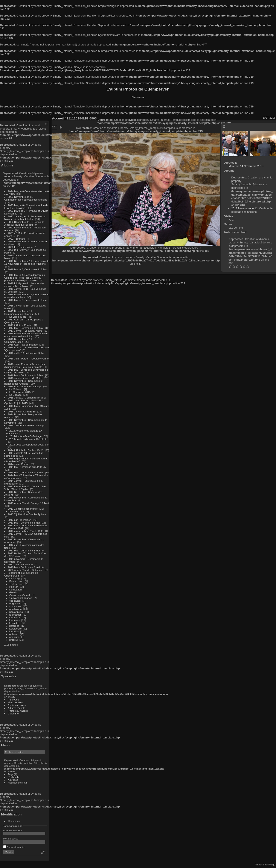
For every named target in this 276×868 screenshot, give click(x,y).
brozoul (14, 640)
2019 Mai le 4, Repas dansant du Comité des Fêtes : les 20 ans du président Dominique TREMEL (25, 278)
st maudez (15, 606)
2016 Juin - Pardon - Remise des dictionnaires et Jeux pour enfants (25, 365)
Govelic (14, 592)
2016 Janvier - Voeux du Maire (25, 378)
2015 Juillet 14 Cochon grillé (24, 398)
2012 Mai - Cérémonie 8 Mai (24, 550)
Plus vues (13, 700)
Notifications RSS (18, 783)
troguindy (15, 603)
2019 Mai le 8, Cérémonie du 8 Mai (28, 269)
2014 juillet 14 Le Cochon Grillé (26, 450)
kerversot (15, 617)
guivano (14, 634)
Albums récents (17, 708)
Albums (7, 165)
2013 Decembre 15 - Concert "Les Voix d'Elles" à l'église (25, 488)
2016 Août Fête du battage (23, 345)
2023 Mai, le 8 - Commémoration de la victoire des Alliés (26, 207)
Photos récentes (17, 705)
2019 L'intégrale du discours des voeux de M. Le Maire (24, 285)
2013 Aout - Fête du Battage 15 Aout (28, 503)
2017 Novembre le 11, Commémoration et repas (19, 312)
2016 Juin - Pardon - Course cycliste (28, 359)
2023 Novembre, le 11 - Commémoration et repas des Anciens (26, 198)
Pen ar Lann (16, 581)
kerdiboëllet (16, 629)
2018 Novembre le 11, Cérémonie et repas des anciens (252, 210)
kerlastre (14, 623)
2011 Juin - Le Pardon (20, 564)
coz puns (14, 637)
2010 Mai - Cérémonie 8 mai (24, 567)
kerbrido (14, 631)
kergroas (14, 626)
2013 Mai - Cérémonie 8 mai (24, 523)
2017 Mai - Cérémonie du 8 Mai (26, 328)
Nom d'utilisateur (13, 830)
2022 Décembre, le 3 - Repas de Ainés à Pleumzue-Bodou (24, 223)
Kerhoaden (16, 589)
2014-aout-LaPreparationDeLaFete (29, 445)
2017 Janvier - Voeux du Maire (25, 331)
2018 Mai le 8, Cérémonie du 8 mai (28, 300)
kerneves (15, 620)
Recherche (14, 777)
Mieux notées (15, 702)
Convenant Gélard (20, 595)
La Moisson (16, 389)
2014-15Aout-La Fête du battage (26, 425)
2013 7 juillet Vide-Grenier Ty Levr (27, 514)
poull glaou (16, 609)
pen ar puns (16, 612)
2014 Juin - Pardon (19, 464)
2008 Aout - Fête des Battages (25, 570)
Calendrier (14, 713)
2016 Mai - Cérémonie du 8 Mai (26, 375)
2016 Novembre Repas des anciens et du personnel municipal (26, 335)
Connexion (14, 821)
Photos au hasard (18, 711)
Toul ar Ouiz (16, 584)
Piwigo (272, 865)
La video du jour (18, 317)
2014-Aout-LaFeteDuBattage (26, 436)
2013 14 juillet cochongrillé (23, 509)
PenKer (14, 587)
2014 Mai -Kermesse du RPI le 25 (27, 467)
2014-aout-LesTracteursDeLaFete (28, 439)
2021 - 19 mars (16, 239)
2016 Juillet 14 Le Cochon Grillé (26, 353)
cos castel (15, 601)
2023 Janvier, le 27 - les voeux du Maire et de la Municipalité (25, 218)
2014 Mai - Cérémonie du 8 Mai (26, 472)
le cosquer (15, 615)
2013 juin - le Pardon (20, 520)
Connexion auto (14, 847)
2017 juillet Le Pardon (20, 325)
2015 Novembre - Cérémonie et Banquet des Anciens (24, 382)
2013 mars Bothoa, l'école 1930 (26, 531)
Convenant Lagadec (21, 598)
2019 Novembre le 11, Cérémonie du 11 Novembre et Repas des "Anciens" (27, 262)
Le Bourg (15, 578)
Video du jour (17, 511)
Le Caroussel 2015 (20, 392)
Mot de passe (11, 839)
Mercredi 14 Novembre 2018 (246, 166)
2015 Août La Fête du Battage (25, 386)
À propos (13, 780)
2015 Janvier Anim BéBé (22, 411)
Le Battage (16, 395)
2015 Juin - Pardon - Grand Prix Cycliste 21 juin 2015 (24, 402)
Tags (11, 774)
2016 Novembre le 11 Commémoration (18, 340)
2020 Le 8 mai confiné (20, 247)
